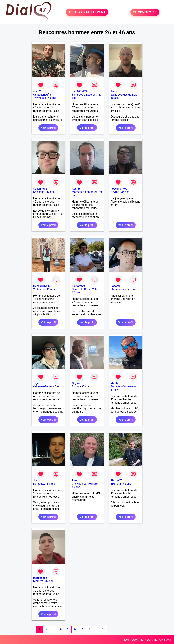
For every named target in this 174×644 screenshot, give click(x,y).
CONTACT (165, 640)
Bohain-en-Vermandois (124, 386)
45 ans (57, 386)
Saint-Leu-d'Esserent (84, 95)
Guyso (76, 383)
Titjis (36, 383)
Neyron (115, 192)
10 (103, 629)
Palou (114, 91)
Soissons (39, 192)
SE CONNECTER (145, 12)
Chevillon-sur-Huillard (85, 484)
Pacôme (116, 286)
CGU (134, 640)
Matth (114, 383)
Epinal (76, 386)
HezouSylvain (42, 286)
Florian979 (78, 286)
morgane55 (40, 578)
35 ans (125, 192)
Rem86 (76, 189)
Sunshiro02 (40, 189)
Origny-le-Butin (42, 386)
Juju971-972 (80, 91)
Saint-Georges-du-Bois (124, 95)
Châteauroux (118, 289)
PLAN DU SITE (148, 640)
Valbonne (39, 289)
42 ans (50, 192)
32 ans (49, 581)
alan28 (37, 91)
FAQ (127, 640)
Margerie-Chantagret (84, 192)
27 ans (76, 292)
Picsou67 (116, 480)
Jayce (37, 480)
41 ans (51, 289)
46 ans (52, 98)
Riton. (75, 480)
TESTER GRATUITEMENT (87, 12)
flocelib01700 (119, 189)
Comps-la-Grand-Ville (85, 289)
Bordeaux (39, 484)
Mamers (38, 581)
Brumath (116, 484)
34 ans (51, 484)
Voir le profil (48, 128)
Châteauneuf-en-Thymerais (43, 96)
